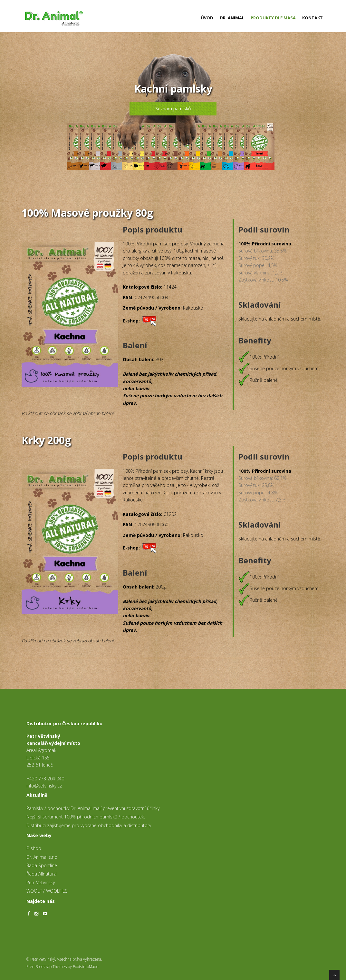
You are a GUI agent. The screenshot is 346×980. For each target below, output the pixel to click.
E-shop (34, 848)
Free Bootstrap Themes (47, 967)
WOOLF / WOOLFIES (47, 891)
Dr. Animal (232, 18)
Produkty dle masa (273, 18)
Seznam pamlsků (173, 109)
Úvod (207, 18)
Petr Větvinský (41, 882)
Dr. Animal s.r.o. (42, 857)
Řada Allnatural (42, 874)
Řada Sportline (42, 865)
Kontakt (312, 18)
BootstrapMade (86, 967)
